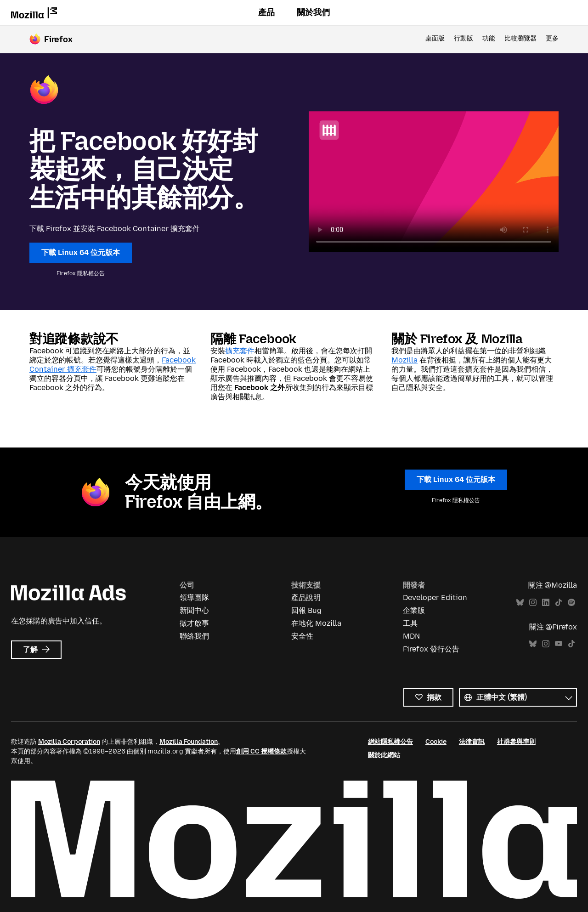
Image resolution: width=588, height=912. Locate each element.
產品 (266, 12)
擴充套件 (240, 351)
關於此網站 (384, 755)
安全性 (302, 636)
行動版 (464, 38)
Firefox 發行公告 (431, 649)
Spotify (571, 603)
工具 (410, 623)
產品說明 (306, 598)
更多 (552, 38)
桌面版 (435, 38)
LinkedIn (546, 603)
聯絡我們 (194, 636)
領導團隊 (194, 598)
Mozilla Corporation (69, 742)
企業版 (414, 610)
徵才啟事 (194, 623)
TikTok (559, 603)
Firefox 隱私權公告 (81, 273)
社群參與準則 (516, 742)
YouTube (559, 644)
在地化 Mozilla (316, 623)
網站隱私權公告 (390, 742)
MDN (411, 636)
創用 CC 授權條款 (261, 751)
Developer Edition (435, 598)
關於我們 (313, 12)
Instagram (533, 603)
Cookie (436, 742)
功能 (489, 38)
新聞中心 (194, 610)
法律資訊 (472, 742)
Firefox (58, 40)
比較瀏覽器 (520, 38)
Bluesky (520, 603)
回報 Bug (306, 610)
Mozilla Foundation (189, 742)
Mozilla (404, 360)
